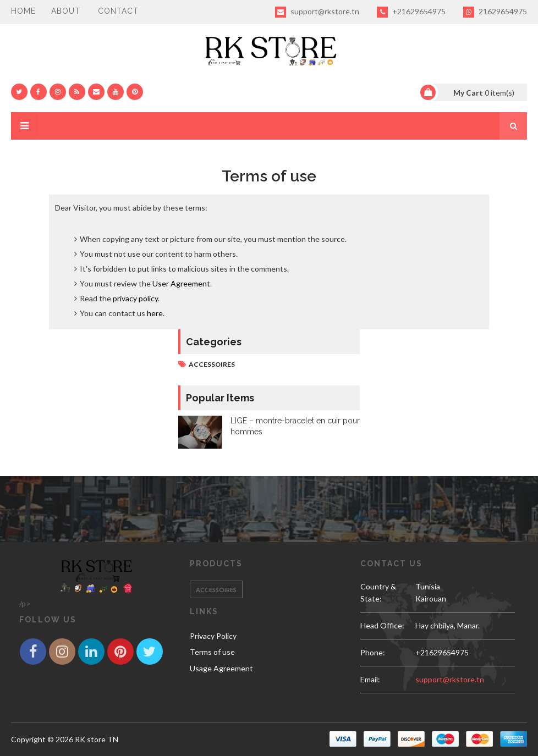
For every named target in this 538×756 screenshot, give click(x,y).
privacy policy (135, 298)
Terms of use (212, 652)
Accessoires (212, 364)
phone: (373, 652)
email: (370, 679)
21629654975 (495, 12)
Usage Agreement (221, 668)
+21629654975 (411, 12)
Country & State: (378, 592)
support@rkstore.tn (317, 12)
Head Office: (382, 625)
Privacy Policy (213, 636)
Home (23, 11)
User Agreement (181, 283)
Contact (118, 11)
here (155, 313)
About (66, 11)
